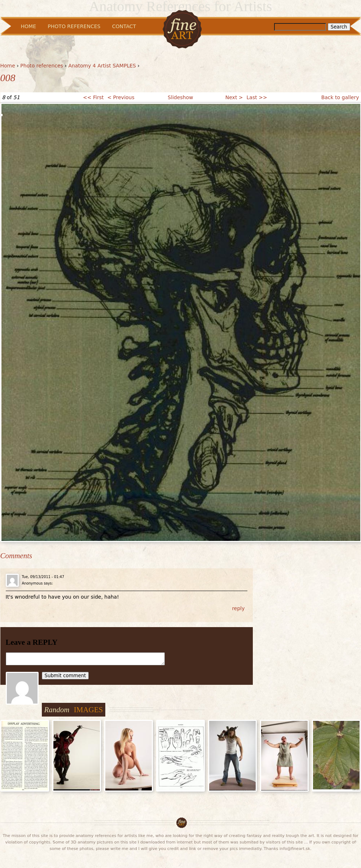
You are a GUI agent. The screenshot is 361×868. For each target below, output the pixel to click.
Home (8, 66)
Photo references (42, 66)
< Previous (121, 97)
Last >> (257, 97)
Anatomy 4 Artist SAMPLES (102, 66)
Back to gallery (340, 97)
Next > (234, 97)
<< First (93, 97)
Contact (124, 26)
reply (238, 608)
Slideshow (180, 97)
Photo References (74, 26)
